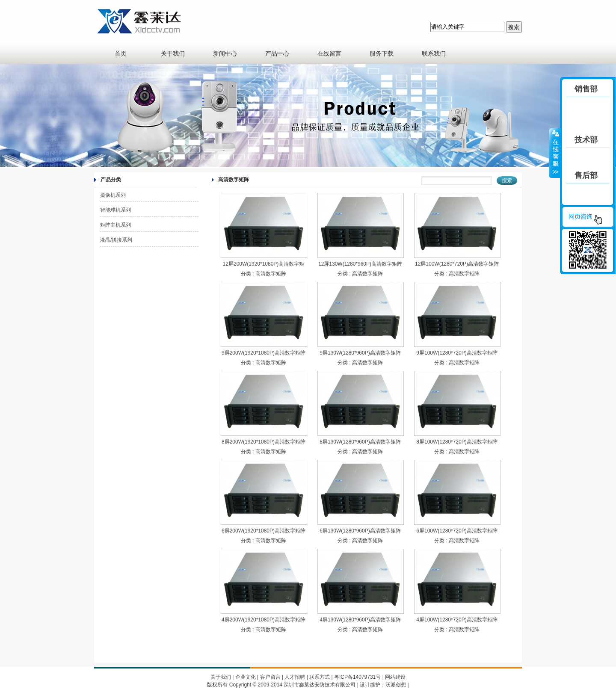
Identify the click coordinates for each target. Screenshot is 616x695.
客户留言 (270, 677)
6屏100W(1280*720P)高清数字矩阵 (457, 531)
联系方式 (320, 677)
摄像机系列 (113, 195)
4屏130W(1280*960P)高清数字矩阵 (360, 620)
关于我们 (173, 53)
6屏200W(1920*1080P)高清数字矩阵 (264, 531)
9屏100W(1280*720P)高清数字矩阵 (457, 353)
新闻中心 (225, 53)
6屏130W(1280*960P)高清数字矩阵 (360, 531)
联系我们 (434, 53)
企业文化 (246, 677)
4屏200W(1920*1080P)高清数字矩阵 (264, 620)
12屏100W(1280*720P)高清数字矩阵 (457, 264)
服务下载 (382, 53)
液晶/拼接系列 (116, 240)
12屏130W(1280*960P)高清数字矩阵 (360, 264)
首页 (121, 53)
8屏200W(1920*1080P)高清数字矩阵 (264, 442)
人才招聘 (295, 677)
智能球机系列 (115, 210)
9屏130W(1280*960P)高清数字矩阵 (360, 353)
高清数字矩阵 (271, 274)
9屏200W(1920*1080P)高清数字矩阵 (264, 353)
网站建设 (395, 677)
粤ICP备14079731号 (357, 677)
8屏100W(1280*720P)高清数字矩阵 (457, 442)
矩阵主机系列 (115, 225)
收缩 (555, 153)
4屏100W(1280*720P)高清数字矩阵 (457, 620)
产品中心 (277, 53)
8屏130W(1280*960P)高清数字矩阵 (360, 442)
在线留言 (329, 53)
